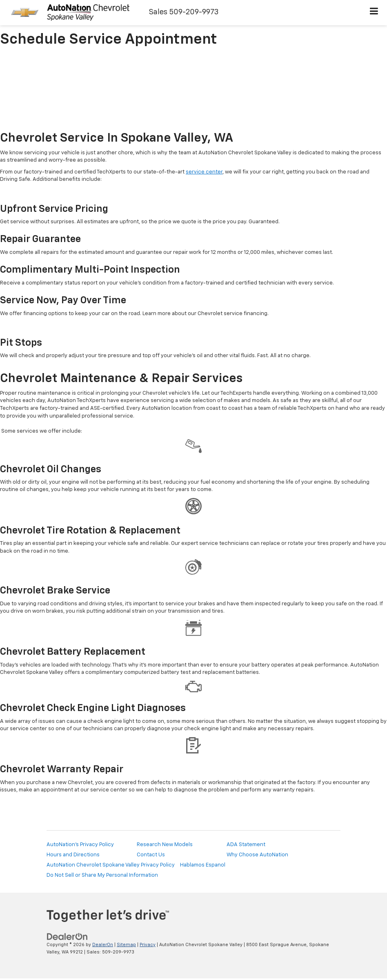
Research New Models (165, 845)
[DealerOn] (67, 937)
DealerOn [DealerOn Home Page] (103, 945)
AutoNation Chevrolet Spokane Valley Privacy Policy (111, 865)
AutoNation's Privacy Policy (80, 845)
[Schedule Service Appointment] (193, 90)
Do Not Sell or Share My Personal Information (102, 875)
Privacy (148, 945)
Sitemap (126, 945)
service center (204, 172)
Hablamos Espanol (203, 865)
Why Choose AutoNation (257, 855)
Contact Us (151, 855)
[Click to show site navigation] (374, 13)
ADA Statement (246, 845)
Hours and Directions (73, 855)
